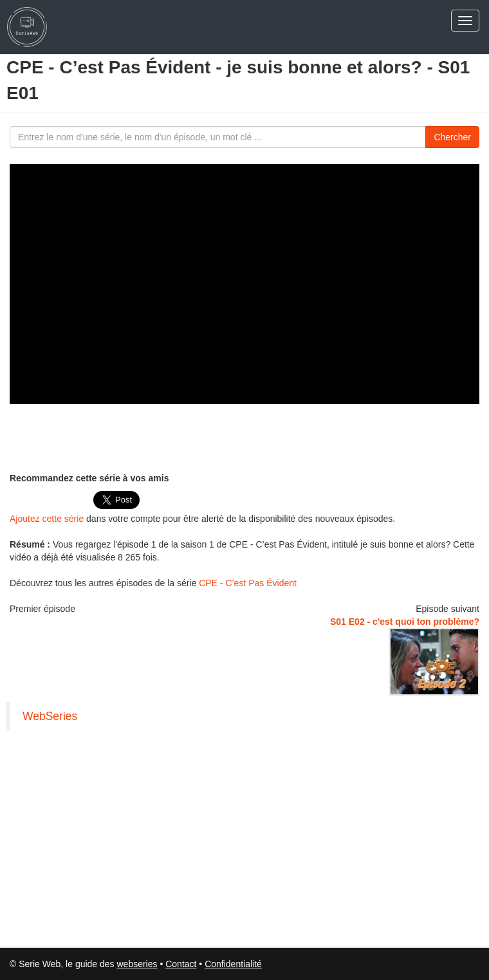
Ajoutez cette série (47, 519)
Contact (181, 964)
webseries (137, 964)
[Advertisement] (244, 436)
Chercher (452, 137)
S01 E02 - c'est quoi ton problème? (405, 622)
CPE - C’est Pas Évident (248, 583)
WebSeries (50, 716)
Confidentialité (233, 964)
